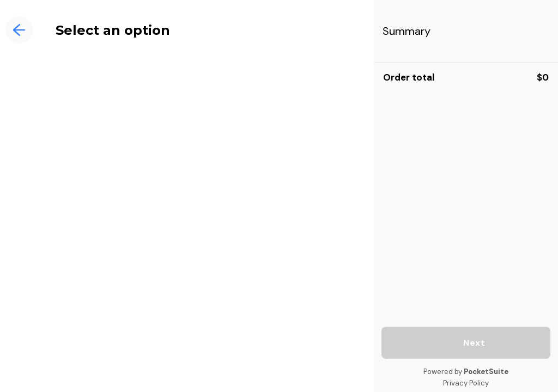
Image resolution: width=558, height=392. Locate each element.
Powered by (466, 372)
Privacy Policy (466, 383)
